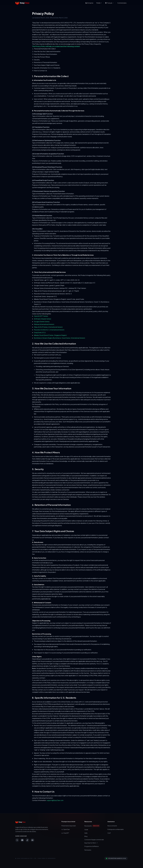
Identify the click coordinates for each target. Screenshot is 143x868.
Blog (86, 836)
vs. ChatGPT (65, 833)
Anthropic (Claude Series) (42, 319)
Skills (86, 833)
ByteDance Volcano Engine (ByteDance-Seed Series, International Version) (59, 338)
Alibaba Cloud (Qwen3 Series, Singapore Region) (50, 335)
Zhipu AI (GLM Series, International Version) (48, 327)
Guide (86, 830)
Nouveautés (92, 826)
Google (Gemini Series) (42, 322)
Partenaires (88, 850)
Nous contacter (112, 826)
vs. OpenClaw (66, 829)
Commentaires (122, 3)
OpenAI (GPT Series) (41, 316)
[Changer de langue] (110, 3)
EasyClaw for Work (91, 843)
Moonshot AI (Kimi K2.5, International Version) (49, 330)
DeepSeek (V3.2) (40, 332)
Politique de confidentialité (116, 829)
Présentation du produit (69, 826)
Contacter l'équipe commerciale (94, 840)
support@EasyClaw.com (55, 800)
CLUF (109, 833)
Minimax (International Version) (44, 324)
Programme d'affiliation (92, 846)
